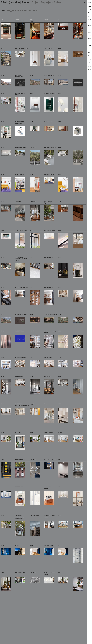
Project (27, 2)
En (82, 3)
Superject (47, 2)
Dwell (16, 10)
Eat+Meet (26, 10)
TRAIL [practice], (11, 2)
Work (36, 10)
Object (36, 2)
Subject (59, 2)
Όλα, (4, 10)
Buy (9, 10)
